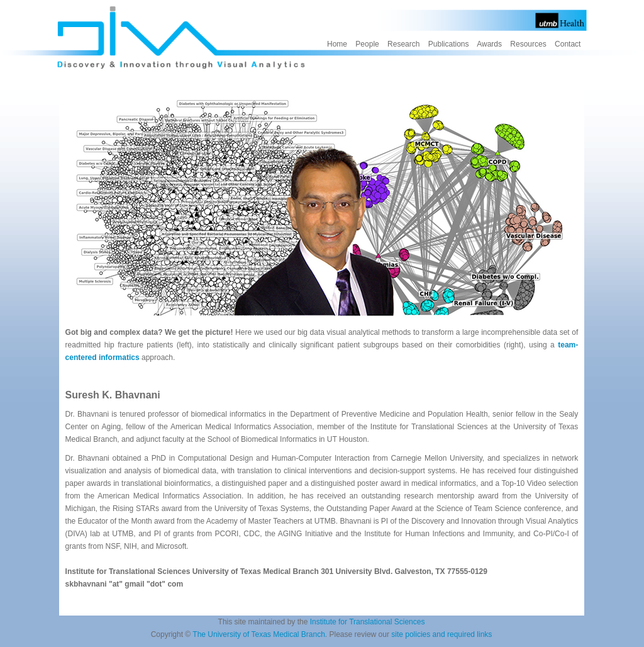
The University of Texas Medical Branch (259, 634)
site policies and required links (441, 634)
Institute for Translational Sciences (368, 622)
